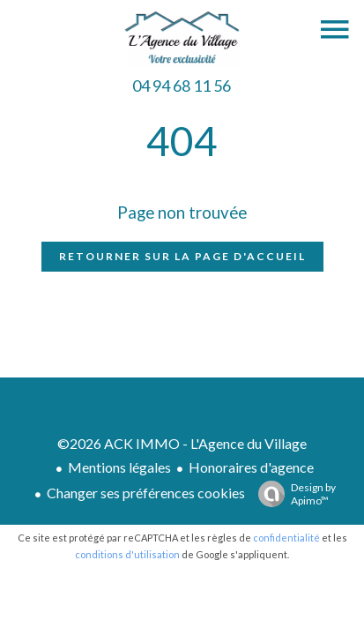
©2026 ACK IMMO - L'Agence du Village (182, 443)
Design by (293, 494)
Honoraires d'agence (251, 467)
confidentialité (286, 538)
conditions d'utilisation (127, 554)
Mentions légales (119, 467)
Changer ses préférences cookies (146, 493)
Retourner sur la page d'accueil (182, 256)
